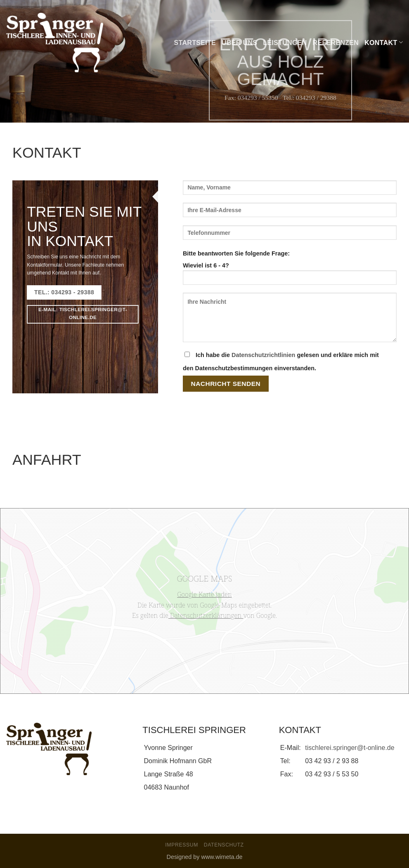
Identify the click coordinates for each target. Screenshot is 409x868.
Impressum (182, 845)
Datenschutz (224, 845)
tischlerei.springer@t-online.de (350, 748)
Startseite (195, 43)
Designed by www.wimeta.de (205, 857)
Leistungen (285, 43)
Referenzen (336, 43)
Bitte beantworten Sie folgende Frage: (236, 253)
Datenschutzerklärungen (206, 615)
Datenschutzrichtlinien (263, 355)
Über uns (239, 43)
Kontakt (384, 42)
